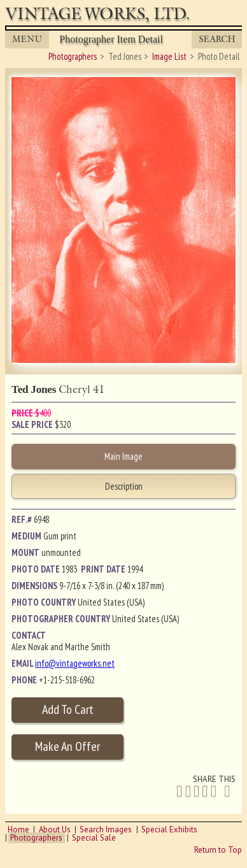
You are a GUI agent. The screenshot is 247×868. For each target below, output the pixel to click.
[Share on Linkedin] (196, 791)
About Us (55, 829)
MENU (27, 39)
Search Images (106, 829)
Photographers (36, 838)
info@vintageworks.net (75, 663)
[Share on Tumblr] (214, 791)
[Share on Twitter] (188, 791)
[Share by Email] (227, 792)
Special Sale (94, 838)
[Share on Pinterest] (205, 791)
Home (18, 829)
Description (124, 486)
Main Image (123, 456)
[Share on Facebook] (179, 791)
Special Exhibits (169, 829)
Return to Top (218, 850)
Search (217, 39)
